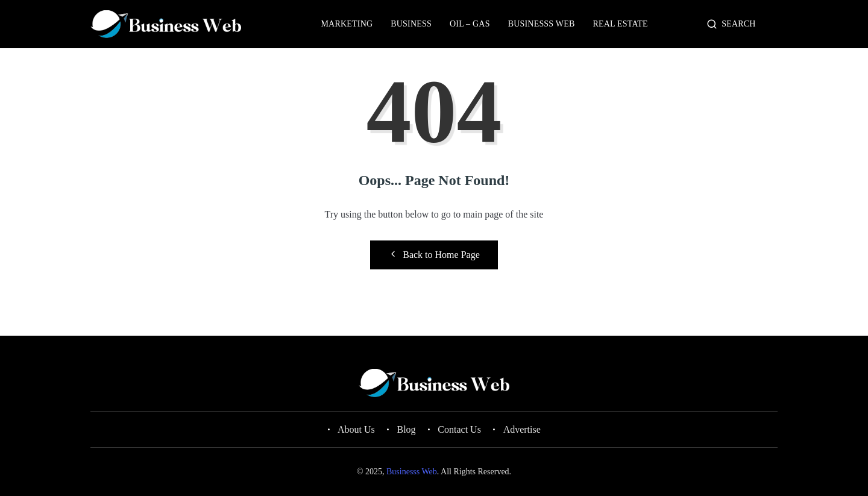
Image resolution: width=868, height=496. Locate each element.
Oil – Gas (470, 24)
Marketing (347, 24)
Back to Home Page (434, 254)
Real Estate (621, 24)
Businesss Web (542, 24)
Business (411, 24)
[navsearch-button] (712, 25)
